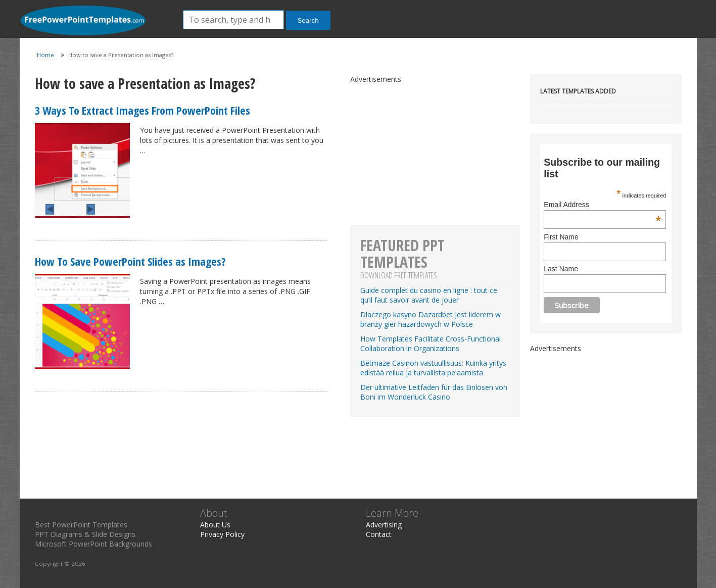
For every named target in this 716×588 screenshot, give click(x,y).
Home (45, 55)
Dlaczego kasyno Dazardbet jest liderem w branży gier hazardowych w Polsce (431, 319)
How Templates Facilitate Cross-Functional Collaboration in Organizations (431, 344)
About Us (215, 525)
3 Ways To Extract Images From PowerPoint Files (142, 110)
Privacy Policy (222, 534)
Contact (379, 534)
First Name (561, 237)
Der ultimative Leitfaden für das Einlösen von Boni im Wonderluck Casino (434, 392)
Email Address (602, 205)
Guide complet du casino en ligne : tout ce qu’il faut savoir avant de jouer (429, 295)
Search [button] (308, 20)
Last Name (561, 269)
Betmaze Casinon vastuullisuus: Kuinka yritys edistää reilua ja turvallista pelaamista (433, 368)
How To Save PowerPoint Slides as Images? (130, 261)
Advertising (384, 525)
